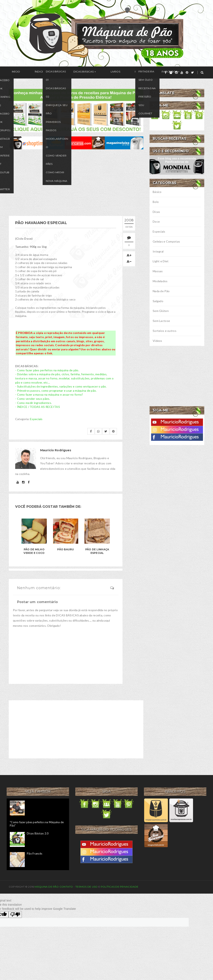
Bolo (156, 202)
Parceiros (135, 73)
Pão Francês (35, 854)
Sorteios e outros (165, 331)
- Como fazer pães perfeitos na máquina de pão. (47, 370)
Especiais (36, 419)
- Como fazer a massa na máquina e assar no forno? (49, 394)
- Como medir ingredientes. (33, 403)
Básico (157, 192)
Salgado (158, 301)
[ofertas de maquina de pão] (76, 142)
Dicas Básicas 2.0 (38, 833)
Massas (158, 271)
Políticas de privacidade (120, 887)
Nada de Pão (161, 291)
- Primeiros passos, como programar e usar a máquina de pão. (56, 391)
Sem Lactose (161, 321)
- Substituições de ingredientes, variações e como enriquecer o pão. (61, 386)
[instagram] (176, 72)
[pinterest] (187, 72)
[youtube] (182, 72)
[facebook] (166, 72)
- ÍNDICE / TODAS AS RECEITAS (38, 407)
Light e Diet (161, 261)
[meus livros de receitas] (76, 110)
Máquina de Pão (47, 887)
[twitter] (193, 72)
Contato (66, 887)
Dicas (156, 212)
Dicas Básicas (68, 73)
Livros (94, 73)
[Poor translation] (15, 914)
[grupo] (171, 72)
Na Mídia (113, 73)
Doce (156, 221)
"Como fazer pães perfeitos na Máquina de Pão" (37, 824)
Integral (158, 251)
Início (13, 73)
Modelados (160, 281)
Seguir (159, 73)
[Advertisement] (76, 183)
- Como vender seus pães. (33, 399)
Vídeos (157, 341)
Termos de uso (86, 887)
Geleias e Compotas (166, 241)
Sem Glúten (161, 311)
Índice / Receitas (37, 73)
